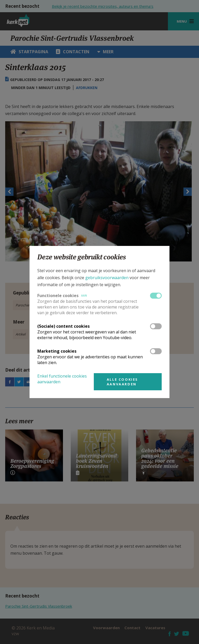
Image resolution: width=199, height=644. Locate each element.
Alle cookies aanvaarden (122, 382)
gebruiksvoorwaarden (107, 278)
